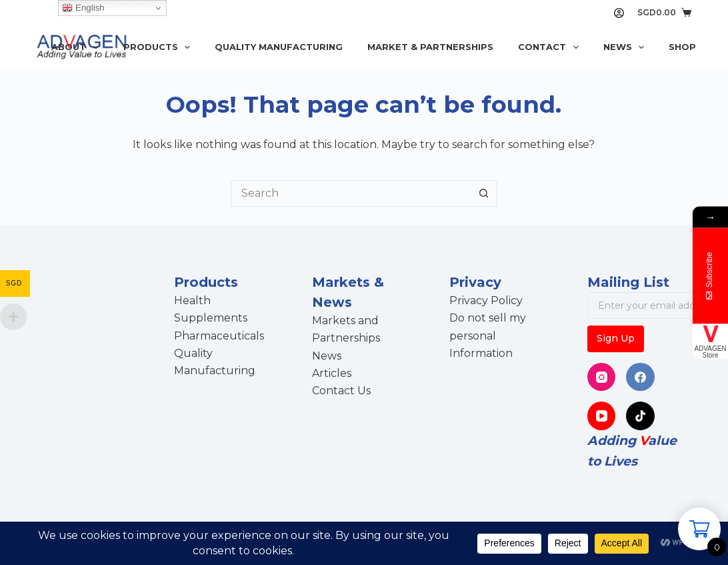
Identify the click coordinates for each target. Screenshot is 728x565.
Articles (332, 373)
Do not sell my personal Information (488, 336)
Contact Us (341, 391)
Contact (551, 47)
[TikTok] (640, 416)
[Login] (619, 13)
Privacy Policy (486, 301)
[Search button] (484, 193)
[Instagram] (602, 377)
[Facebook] (640, 377)
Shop (682, 47)
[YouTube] (602, 416)
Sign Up (616, 338)
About (78, 47)
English (83, 8)
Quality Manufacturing (279, 47)
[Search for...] (351, 193)
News (627, 47)
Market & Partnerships (430, 47)
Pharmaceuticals (219, 336)
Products (160, 47)
